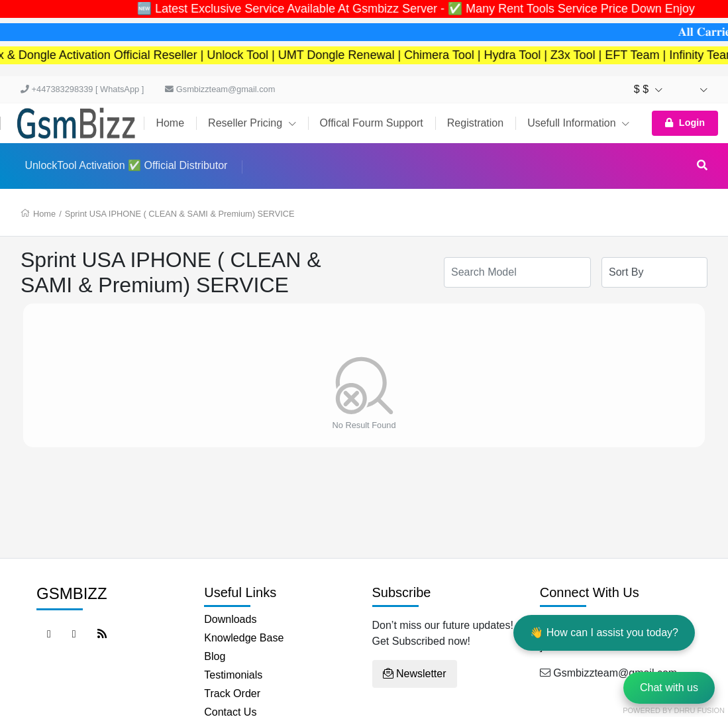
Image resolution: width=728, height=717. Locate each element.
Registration (475, 123)
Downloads (230, 619)
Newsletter (415, 674)
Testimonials (233, 675)
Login (685, 123)
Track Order (232, 693)
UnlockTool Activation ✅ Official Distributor (126, 165)
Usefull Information (578, 123)
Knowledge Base (244, 638)
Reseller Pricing (252, 123)
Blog (215, 656)
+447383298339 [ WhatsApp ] (82, 89)
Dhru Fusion (700, 710)
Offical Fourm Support (372, 123)
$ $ (648, 89)
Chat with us (669, 688)
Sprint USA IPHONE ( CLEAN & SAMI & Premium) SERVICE (180, 214)
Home (170, 123)
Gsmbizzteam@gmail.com (220, 89)
